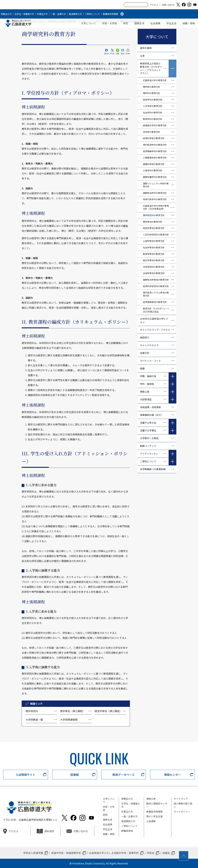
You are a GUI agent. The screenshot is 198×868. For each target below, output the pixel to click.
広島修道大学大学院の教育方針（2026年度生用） (156, 207)
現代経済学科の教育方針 (155, 145)
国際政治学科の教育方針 (155, 193)
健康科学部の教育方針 (154, 164)
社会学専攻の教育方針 (154, 247)
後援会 (166, 853)
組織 (142, 368)
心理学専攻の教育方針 (154, 241)
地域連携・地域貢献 (150, 407)
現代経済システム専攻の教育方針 (156, 294)
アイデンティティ (149, 454)
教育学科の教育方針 (153, 119)
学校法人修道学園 (33, 853)
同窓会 (151, 853)
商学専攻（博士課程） (73, 711)
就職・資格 (189, 23)
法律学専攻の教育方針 (154, 273)
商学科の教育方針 (152, 93)
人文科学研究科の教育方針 (156, 235)
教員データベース (124, 775)
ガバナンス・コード (150, 361)
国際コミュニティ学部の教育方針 (156, 185)
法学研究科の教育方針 (154, 267)
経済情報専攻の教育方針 (155, 302)
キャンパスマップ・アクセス (155, 330)
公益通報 (151, 821)
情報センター (172, 775)
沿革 (142, 56)
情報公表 (145, 392)
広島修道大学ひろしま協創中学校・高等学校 (114, 853)
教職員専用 (127, 831)
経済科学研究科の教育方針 (156, 286)
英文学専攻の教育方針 (154, 260)
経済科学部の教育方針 (154, 138)
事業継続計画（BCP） (152, 415)
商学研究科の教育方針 (154, 215)
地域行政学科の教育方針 (155, 199)
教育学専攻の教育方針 (154, 254)
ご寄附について (92, 14)
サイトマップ (181, 799)
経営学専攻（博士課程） (108, 711)
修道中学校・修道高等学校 (66, 853)
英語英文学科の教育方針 (155, 125)
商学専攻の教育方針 (153, 222)
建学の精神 (146, 48)
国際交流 (139, 23)
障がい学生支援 (154, 816)
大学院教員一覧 (34, 720)
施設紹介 (145, 337)
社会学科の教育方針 (153, 112)
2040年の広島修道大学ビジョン (154, 320)
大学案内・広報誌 (149, 438)
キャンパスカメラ (149, 345)
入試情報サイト (26, 775)
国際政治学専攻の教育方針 (156, 280)
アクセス (154, 5)
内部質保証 (146, 399)
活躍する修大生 (148, 423)
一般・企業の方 (58, 14)
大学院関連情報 (69, 720)
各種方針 (145, 353)
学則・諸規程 (147, 384)
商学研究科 (32, 711)
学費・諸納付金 (148, 376)
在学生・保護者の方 (24, 14)
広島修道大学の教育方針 (155, 80)
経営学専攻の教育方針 (154, 228)
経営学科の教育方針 (153, 100)
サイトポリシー (182, 812)
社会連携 (155, 23)
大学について (88, 23)
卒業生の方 (42, 14)
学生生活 (171, 23)
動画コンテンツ (149, 446)
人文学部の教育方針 (153, 106)
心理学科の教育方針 (153, 170)
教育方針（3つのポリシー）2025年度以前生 (157, 310)
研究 (126, 23)
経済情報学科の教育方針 (155, 151)
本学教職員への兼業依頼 (153, 469)
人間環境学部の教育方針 (155, 158)
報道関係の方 (75, 14)
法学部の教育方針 (152, 132)
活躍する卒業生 (148, 430)
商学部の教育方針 (152, 87)
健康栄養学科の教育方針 (155, 177)
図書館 (75, 775)
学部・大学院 (110, 23)
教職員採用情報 (110, 14)
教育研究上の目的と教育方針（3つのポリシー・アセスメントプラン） (151, 68)
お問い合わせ (168, 5)
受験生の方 (6, 14)
